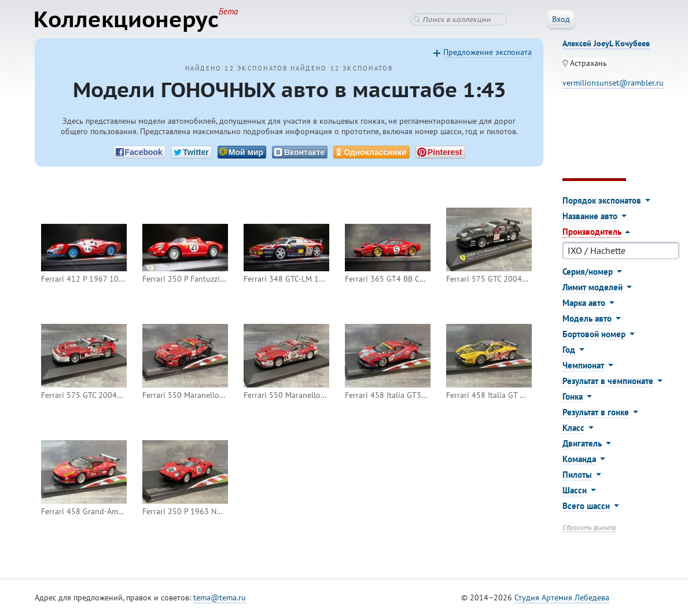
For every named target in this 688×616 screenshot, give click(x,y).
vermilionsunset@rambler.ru (613, 83)
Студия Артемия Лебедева (562, 598)
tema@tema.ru (220, 598)
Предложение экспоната (488, 53)
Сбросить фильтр (589, 528)
